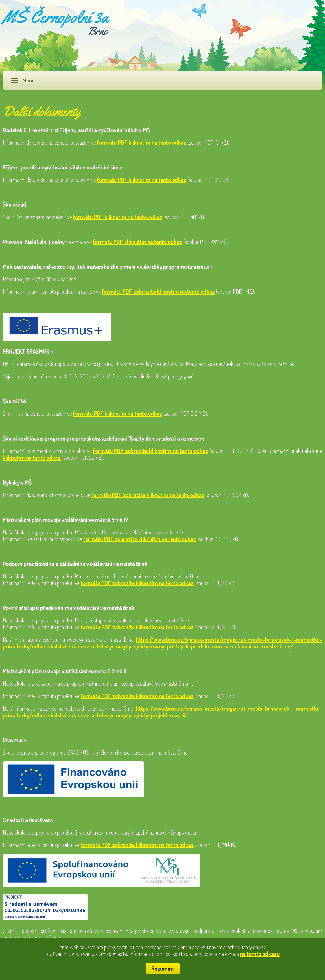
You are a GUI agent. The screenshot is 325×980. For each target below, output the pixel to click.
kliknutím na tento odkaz (32, 458)
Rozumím (163, 968)
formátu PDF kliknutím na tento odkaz (142, 142)
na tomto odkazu (260, 954)
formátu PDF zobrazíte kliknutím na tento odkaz (158, 291)
